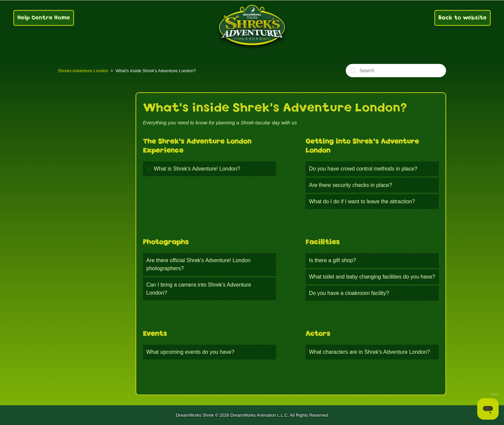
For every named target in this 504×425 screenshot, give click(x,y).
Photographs (166, 242)
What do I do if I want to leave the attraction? (362, 201)
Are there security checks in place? (350, 185)
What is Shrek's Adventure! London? (197, 169)
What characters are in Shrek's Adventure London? (369, 352)
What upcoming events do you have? (190, 352)
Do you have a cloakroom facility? (349, 293)
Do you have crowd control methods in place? (363, 169)
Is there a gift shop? (332, 260)
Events (155, 334)
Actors (318, 334)
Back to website (463, 18)
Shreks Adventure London (83, 71)
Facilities (323, 242)
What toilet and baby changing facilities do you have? (372, 277)
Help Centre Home (44, 18)
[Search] (396, 71)
